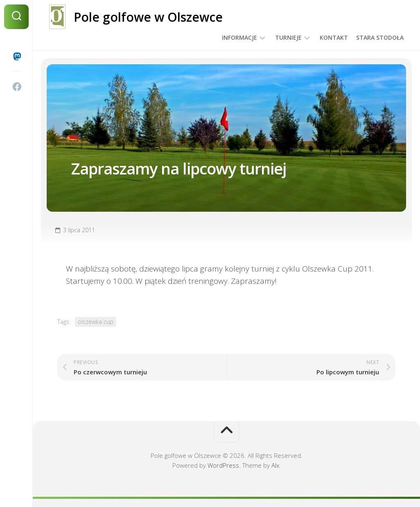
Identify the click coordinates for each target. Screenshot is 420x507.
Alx (275, 465)
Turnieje (288, 37)
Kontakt (334, 37)
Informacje (239, 37)
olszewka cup (96, 322)
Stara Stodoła (380, 37)
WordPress (223, 465)
